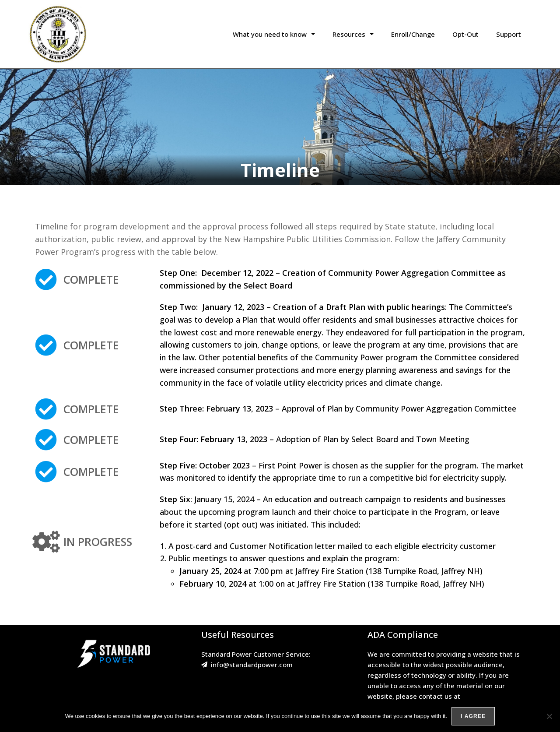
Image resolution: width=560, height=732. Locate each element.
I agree (473, 716)
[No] (549, 716)
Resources (353, 34)
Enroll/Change (413, 34)
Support (509, 34)
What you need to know (274, 34)
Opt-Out (465, 34)
